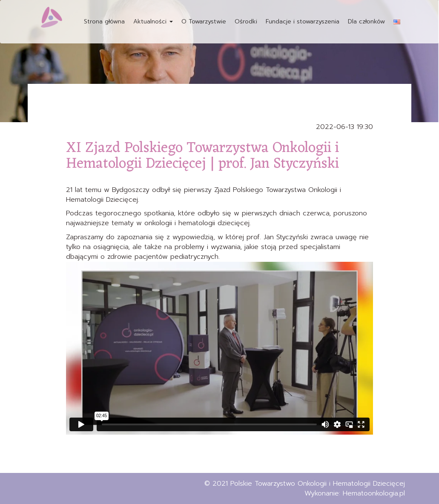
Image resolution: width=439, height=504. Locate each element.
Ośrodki (246, 21)
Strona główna (104, 21)
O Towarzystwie (204, 21)
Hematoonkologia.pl (374, 493)
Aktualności (153, 21)
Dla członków (366, 21)
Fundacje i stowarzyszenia (303, 21)
